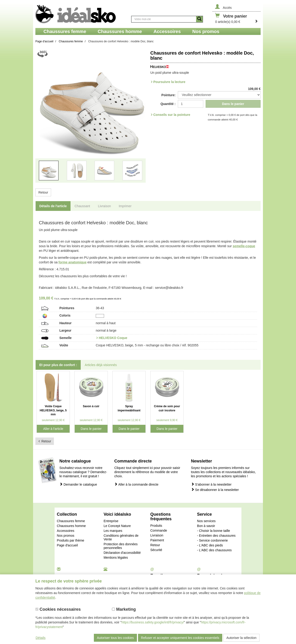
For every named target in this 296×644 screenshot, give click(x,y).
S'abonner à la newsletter (211, 484)
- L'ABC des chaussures (214, 550)
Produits (156, 526)
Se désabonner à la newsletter (215, 490)
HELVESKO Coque (113, 338)
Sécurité (156, 550)
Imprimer (125, 206)
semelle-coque (244, 246)
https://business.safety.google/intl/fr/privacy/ (153, 622)
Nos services (206, 521)
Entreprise (111, 521)
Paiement (157, 540)
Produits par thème (71, 540)
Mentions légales (116, 558)
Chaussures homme (71, 526)
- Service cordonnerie (212, 540)
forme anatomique (72, 262)
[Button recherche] (199, 19)
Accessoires (66, 531)
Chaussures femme (71, 521)
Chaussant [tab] (82, 206)
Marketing (124, 609)
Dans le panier (233, 104)
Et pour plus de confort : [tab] (58, 365)
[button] (44, 118)
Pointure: (168, 95)
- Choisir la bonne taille (213, 531)
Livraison (157, 535)
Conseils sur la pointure (172, 115)
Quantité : (168, 104)
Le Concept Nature (117, 526)
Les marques (113, 531)
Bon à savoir (206, 526)
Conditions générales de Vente (121, 537)
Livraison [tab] (104, 206)
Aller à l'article (53, 429)
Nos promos (66, 536)
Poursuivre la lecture (169, 82)
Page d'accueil (67, 545)
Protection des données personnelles (121, 546)
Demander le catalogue (78, 484)
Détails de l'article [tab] (53, 206)
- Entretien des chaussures (216, 536)
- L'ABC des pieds (210, 545)
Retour (43, 192)
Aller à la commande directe (136, 484)
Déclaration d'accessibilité (122, 553)
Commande (159, 530)
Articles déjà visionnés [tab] (101, 365)
